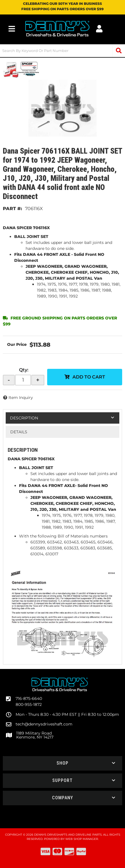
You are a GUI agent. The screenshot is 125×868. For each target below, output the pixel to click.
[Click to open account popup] (99, 29)
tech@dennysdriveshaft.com (44, 724)
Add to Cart (89, 377)
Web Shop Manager (82, 839)
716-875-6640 (29, 698)
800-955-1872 (29, 704)
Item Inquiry (21, 398)
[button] (63, 51)
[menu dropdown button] (12, 29)
